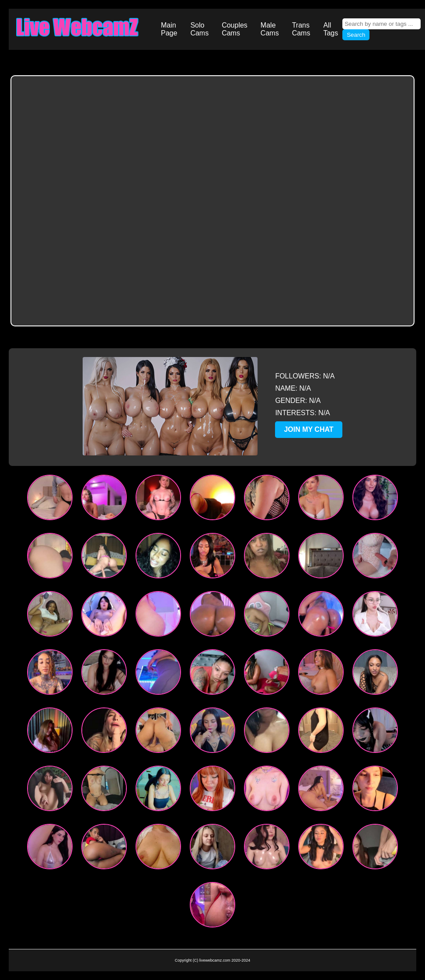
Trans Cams (301, 29)
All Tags (331, 29)
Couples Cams (235, 29)
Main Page (169, 29)
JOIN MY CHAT (308, 429)
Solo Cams (199, 29)
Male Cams (270, 29)
